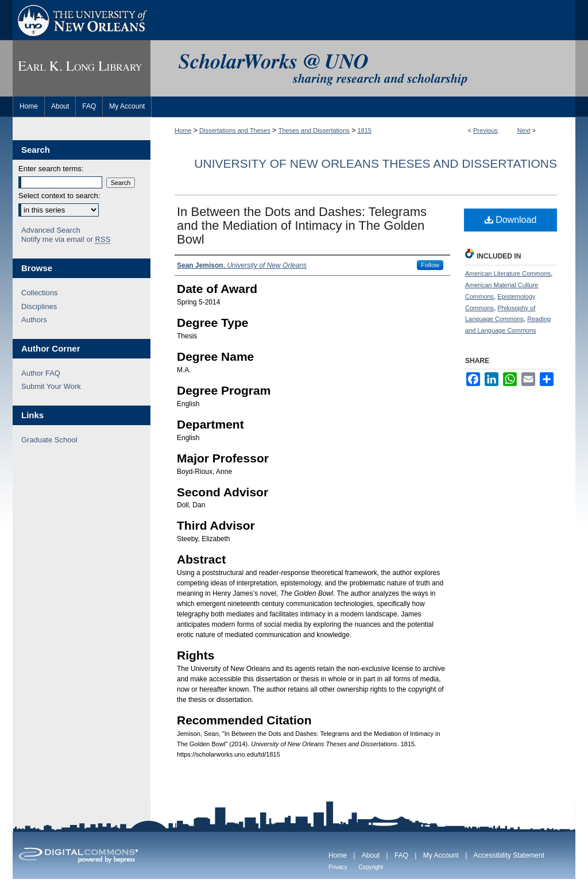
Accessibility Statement (509, 855)
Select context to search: (59, 196)
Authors (34, 320)
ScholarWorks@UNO (363, 68)
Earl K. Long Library (82, 68)
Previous (486, 130)
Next (524, 130)
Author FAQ (41, 373)
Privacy (338, 867)
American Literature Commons (508, 273)
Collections (40, 293)
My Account (441, 855)
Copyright (371, 867)
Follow (430, 265)
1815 (365, 130)
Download (511, 220)
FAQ (401, 855)
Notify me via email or (66, 240)
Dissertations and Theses (235, 130)
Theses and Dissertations (314, 130)
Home (183, 130)
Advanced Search (51, 230)
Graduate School (49, 440)
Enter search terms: (51, 169)
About (371, 855)
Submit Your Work (51, 386)
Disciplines (39, 306)
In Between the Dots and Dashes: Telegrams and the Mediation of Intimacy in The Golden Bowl (302, 225)
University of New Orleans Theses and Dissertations (376, 163)
